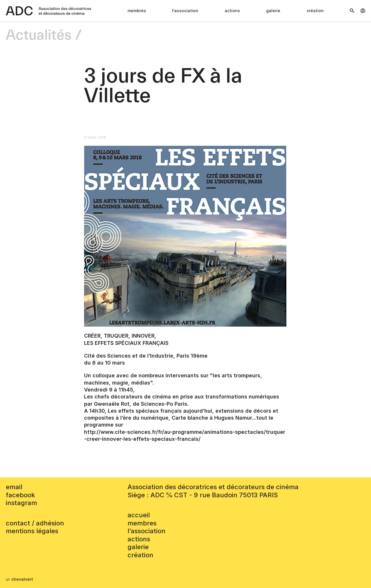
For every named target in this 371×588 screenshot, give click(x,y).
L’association (185, 11)
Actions (232, 11)
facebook (20, 495)
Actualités (39, 36)
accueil (139, 515)
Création (315, 11)
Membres (137, 11)
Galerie (273, 11)
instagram (21, 503)
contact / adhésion (35, 523)
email (14, 487)
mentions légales (32, 531)
